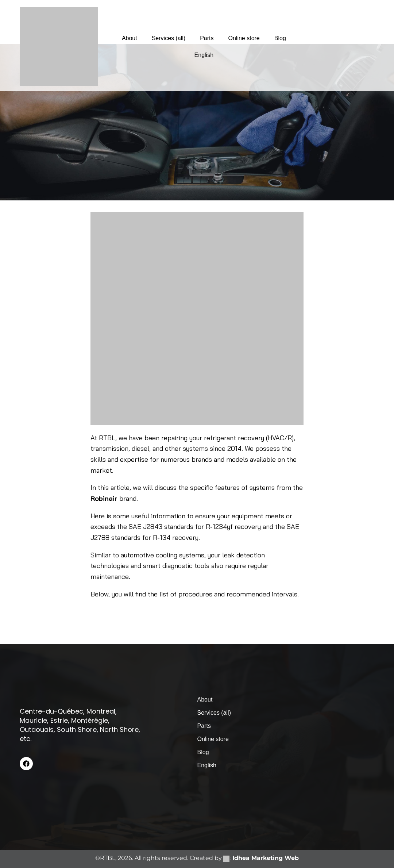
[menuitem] (204, 55)
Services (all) (169, 38)
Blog (280, 38)
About (130, 38)
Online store (244, 38)
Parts (207, 38)
